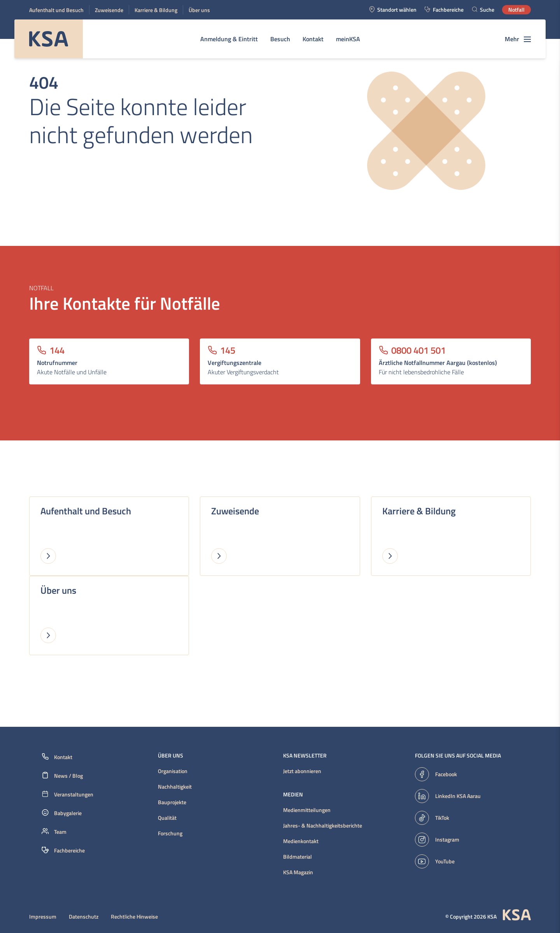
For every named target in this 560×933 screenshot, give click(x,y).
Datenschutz (84, 917)
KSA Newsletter (305, 756)
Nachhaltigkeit (175, 787)
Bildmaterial (297, 857)
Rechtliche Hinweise (134, 917)
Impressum (43, 917)
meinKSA (348, 39)
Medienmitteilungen (307, 810)
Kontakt (313, 39)
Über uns (199, 10)
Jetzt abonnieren (302, 771)
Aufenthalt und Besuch (56, 10)
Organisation (173, 771)
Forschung (170, 833)
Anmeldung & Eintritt (229, 39)
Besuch (280, 39)
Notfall (516, 10)
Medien (293, 794)
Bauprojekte (172, 802)
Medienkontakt (301, 841)
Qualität (167, 818)
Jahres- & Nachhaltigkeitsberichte (323, 826)
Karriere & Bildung (156, 10)
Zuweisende (109, 10)
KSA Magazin (298, 872)
